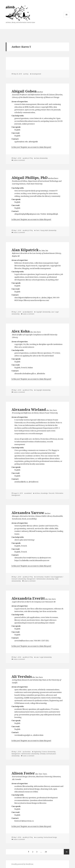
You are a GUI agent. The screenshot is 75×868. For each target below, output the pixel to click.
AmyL (27, 74)
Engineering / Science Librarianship (45, 752)
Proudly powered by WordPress (22, 864)
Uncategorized (36, 74)
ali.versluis (27, 752)
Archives (37, 493)
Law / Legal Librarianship (44, 657)
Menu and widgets (67, 17)
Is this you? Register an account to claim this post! (31, 147)
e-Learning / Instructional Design (46, 837)
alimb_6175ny (29, 158)
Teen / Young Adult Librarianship (46, 230)
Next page (67, 852)
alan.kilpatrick (28, 312)
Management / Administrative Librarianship (40, 579)
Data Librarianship (42, 158)
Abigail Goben (24, 91)
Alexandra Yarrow (28, 513)
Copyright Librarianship (43, 312)
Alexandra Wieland (29, 409)
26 (47, 851)
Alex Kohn (21, 331)
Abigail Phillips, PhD (30, 178)
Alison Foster (23, 773)
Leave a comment (19, 160)
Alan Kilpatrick (25, 250)
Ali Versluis (22, 676)
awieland (29, 493)
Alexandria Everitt (28, 598)
